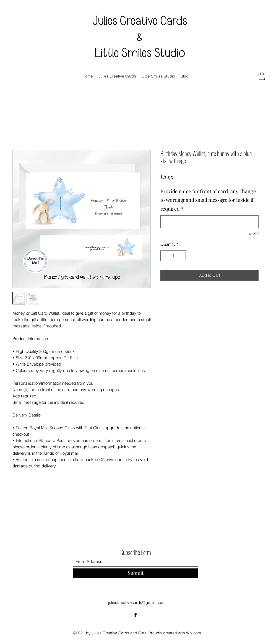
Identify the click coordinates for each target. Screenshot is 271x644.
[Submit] (135, 573)
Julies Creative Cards (140, 21)
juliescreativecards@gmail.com (136, 602)
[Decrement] (165, 256)
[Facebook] (135, 615)
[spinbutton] (173, 256)
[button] (262, 76)
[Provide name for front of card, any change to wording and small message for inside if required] (209, 222)
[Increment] (182, 256)
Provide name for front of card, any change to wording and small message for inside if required (208, 200)
